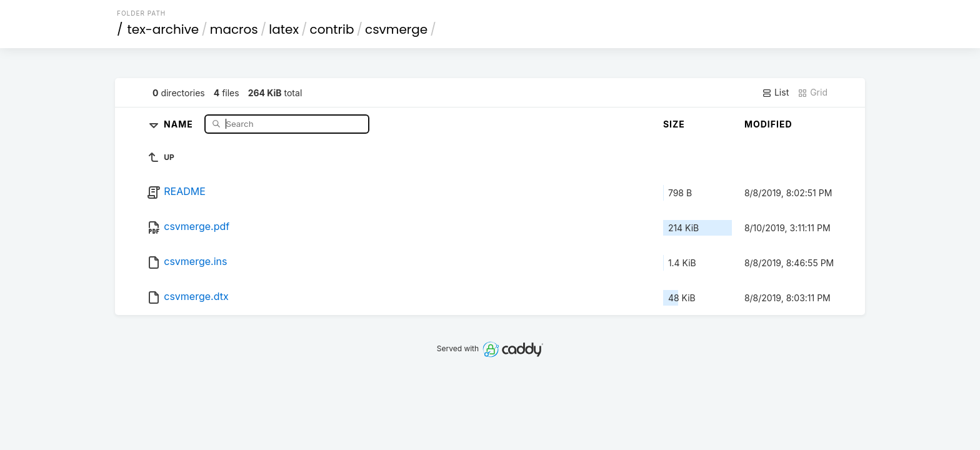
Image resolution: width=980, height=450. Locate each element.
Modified (768, 124)
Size (674, 124)
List (775, 92)
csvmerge (396, 29)
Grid (812, 92)
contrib (332, 29)
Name (180, 123)
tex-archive (163, 29)
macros (234, 29)
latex (284, 29)
